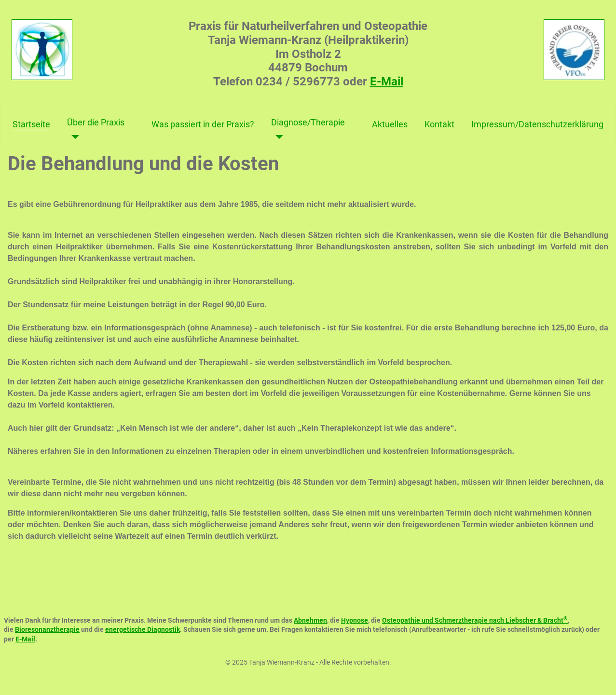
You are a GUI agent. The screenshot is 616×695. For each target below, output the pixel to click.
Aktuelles (390, 124)
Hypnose (355, 620)
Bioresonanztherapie (47, 629)
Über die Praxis (96, 123)
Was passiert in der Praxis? (203, 124)
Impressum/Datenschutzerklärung (537, 124)
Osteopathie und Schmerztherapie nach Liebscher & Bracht (475, 620)
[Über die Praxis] (73, 137)
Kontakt (439, 124)
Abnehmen (310, 620)
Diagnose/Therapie (308, 123)
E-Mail (387, 82)
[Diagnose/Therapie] (277, 137)
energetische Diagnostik (143, 629)
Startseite (31, 124)
